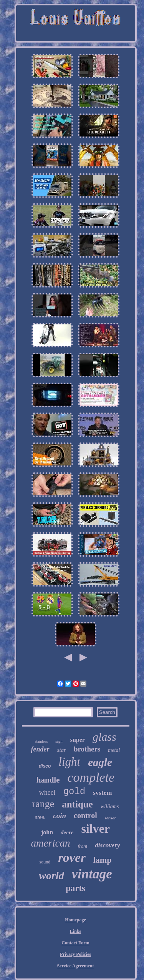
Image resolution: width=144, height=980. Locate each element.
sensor (110, 818)
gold (74, 792)
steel (40, 817)
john (47, 832)
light (69, 762)
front (83, 846)
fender (40, 749)
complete (91, 777)
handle (48, 780)
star (62, 750)
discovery (107, 845)
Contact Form (75, 943)
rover (72, 858)
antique (77, 804)
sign (59, 741)
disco (45, 766)
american (51, 843)
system (102, 793)
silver (95, 829)
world (51, 876)
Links (75, 931)
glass (104, 737)
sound (45, 862)
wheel (47, 793)
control (85, 816)
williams (110, 807)
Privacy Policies (75, 954)
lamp (103, 860)
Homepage (75, 920)
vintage (92, 874)
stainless (41, 741)
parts (75, 888)
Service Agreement (75, 966)
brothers (87, 749)
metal (114, 750)
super (78, 740)
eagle (100, 762)
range (43, 804)
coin (60, 816)
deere (67, 832)
